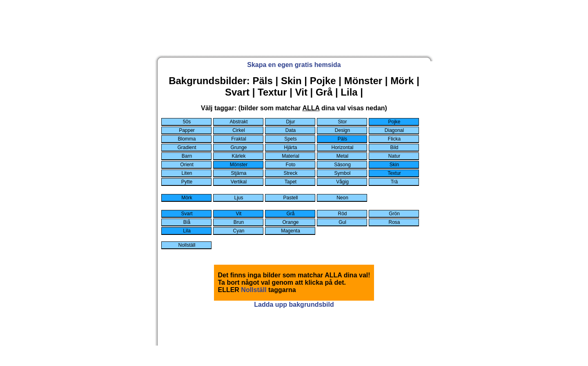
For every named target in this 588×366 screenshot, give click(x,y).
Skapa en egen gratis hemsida (294, 65)
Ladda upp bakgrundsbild (294, 305)
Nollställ (254, 290)
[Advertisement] (294, 33)
